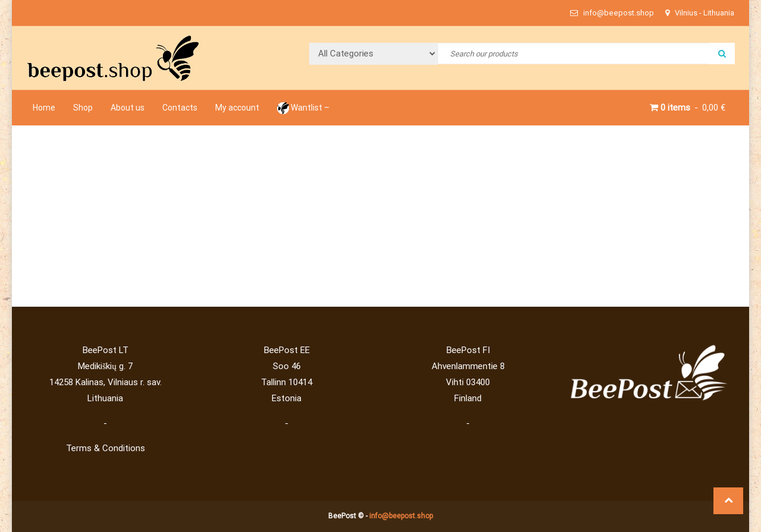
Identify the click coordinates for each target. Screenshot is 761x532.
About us (128, 108)
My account (237, 108)
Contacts (180, 108)
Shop (83, 108)
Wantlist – (303, 108)
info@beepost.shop (401, 516)
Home (44, 108)
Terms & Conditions (106, 448)
